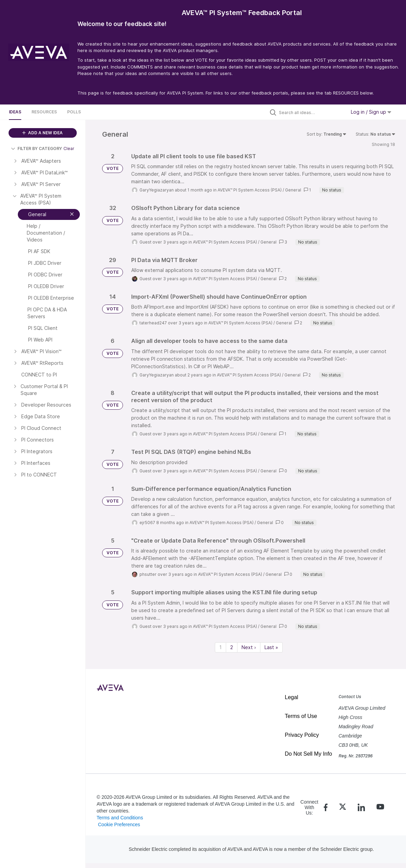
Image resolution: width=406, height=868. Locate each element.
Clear (69, 148)
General (293, 190)
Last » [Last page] (271, 647)
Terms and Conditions (120, 818)
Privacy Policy (302, 735)
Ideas (15, 112)
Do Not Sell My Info (308, 754)
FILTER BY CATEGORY (36, 148)
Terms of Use (301, 716)
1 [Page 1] (220, 647)
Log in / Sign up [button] (371, 112)
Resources (44, 112)
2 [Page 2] (232, 647)
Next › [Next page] (249, 647)
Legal (291, 697)
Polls (74, 112)
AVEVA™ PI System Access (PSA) (250, 190)
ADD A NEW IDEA (42, 133)
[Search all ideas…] (311, 112)
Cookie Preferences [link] (119, 824)
